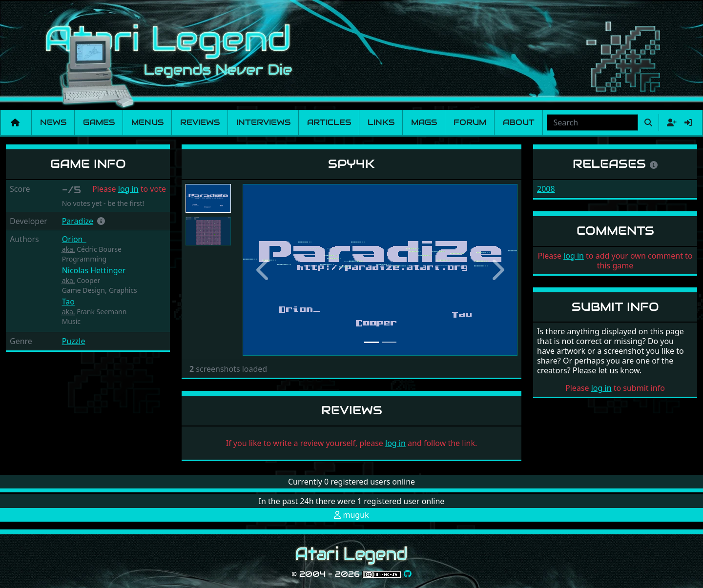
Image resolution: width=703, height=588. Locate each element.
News (53, 122)
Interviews (263, 122)
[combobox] (592, 122)
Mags (424, 122)
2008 (546, 189)
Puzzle (74, 341)
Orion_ (74, 239)
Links (381, 122)
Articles (329, 122)
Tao (68, 302)
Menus (147, 122)
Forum (470, 122)
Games (99, 122)
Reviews (200, 122)
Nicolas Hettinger (94, 270)
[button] (101, 221)
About (519, 122)
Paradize (78, 221)
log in (128, 189)
